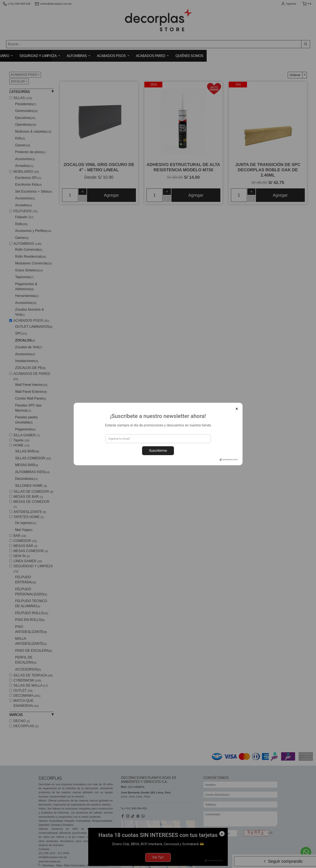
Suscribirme (158, 451)
